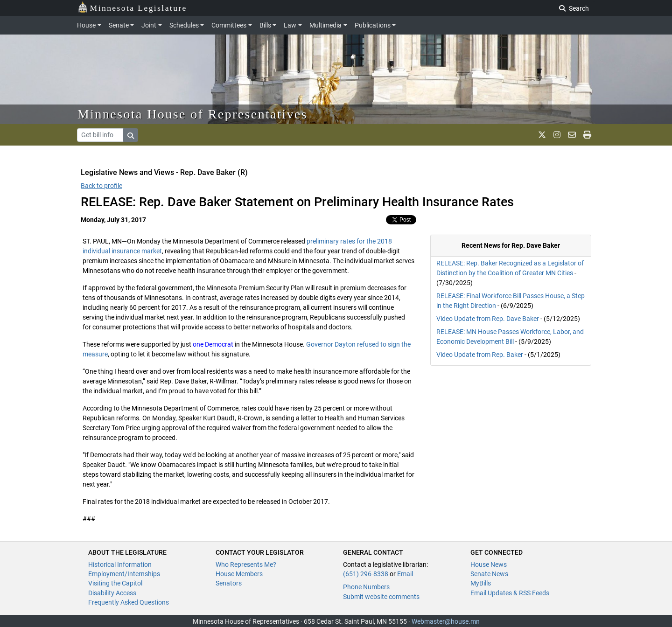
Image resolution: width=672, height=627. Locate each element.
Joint (149, 25)
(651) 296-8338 (366, 574)
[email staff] (572, 135)
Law (290, 25)
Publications (373, 25)
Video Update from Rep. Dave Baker (488, 319)
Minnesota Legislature (132, 7)
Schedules (184, 25)
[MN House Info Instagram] (557, 135)
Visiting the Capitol (115, 583)
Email (405, 574)
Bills (265, 25)
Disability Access (112, 593)
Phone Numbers (366, 587)
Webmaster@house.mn (446, 621)
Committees (229, 25)
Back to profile (101, 186)
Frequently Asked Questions (129, 602)
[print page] (587, 135)
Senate (119, 25)
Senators (229, 583)
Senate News (489, 574)
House (86, 25)
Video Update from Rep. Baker (480, 355)
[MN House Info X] (542, 135)
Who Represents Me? (246, 564)
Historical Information (120, 564)
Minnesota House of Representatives (192, 114)
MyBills (481, 583)
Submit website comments (381, 597)
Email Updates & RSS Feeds (510, 593)
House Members (239, 574)
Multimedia (325, 25)
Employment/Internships (124, 574)
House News (489, 564)
